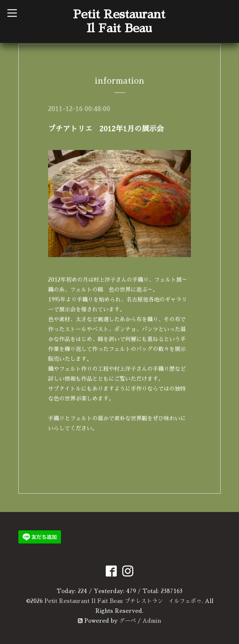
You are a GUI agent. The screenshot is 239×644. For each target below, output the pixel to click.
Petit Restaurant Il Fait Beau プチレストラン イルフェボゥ (123, 601)
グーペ (128, 621)
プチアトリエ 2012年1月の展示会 (106, 129)
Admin (152, 621)
